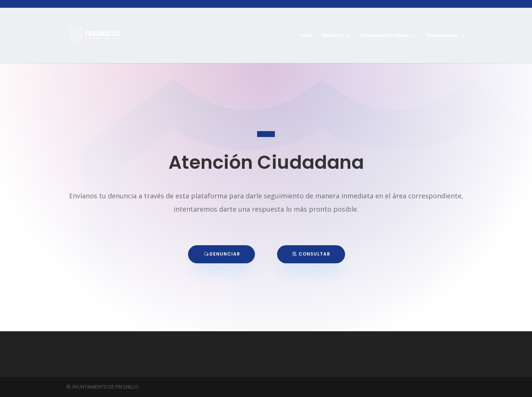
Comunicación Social (384, 35)
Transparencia (442, 35)
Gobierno (332, 35)
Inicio (306, 35)
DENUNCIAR (225, 254)
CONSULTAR (314, 254)
